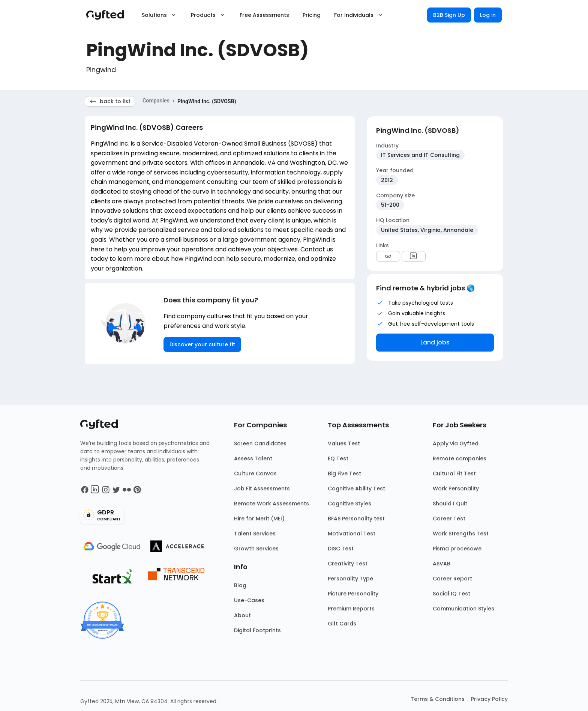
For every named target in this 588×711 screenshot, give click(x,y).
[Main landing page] (109, 15)
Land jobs (435, 342)
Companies (156, 101)
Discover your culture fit (202, 344)
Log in (488, 15)
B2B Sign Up (449, 15)
